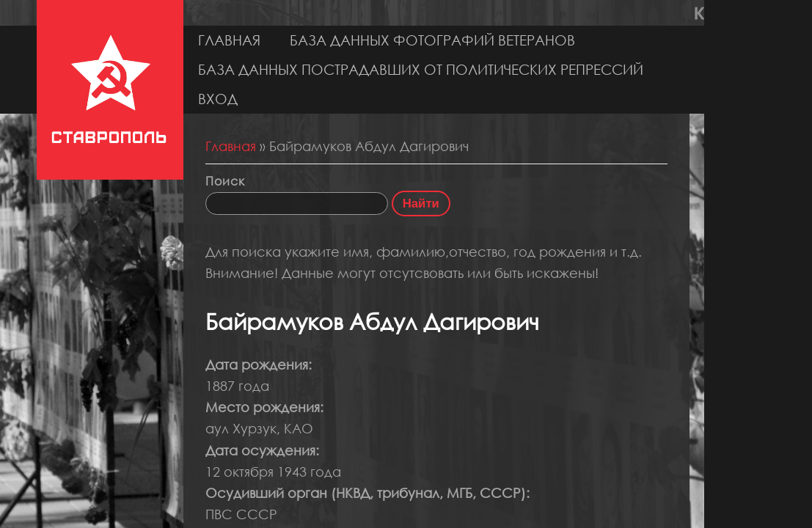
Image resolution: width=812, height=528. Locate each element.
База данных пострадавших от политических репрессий (421, 69)
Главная (229, 40)
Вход (218, 99)
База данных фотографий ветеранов (432, 40)
